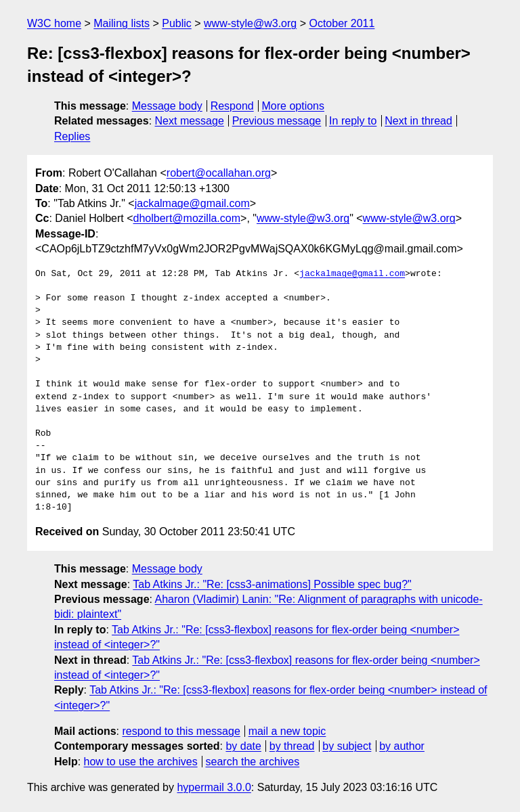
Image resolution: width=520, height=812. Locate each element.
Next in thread (418, 121)
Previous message (277, 121)
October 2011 (342, 23)
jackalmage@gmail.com (192, 203)
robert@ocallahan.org (219, 173)
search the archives (253, 762)
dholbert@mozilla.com (187, 218)
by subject (347, 746)
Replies (72, 136)
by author (402, 746)
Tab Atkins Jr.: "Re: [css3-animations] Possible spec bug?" (272, 584)
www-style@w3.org (250, 23)
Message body (167, 106)
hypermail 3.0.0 (214, 787)
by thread (292, 746)
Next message (190, 121)
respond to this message (181, 731)
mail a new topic (287, 731)
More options (294, 106)
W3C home (54, 23)
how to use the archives (141, 762)
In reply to (353, 121)
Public (177, 23)
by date (243, 746)
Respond (232, 106)
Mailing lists (122, 23)
